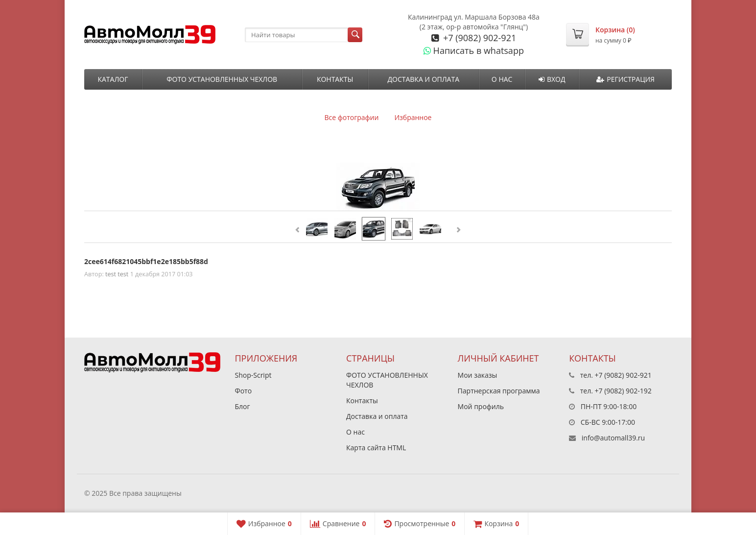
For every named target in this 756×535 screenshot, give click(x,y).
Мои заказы (478, 375)
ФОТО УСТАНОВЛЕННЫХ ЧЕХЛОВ (222, 79)
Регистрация (626, 79)
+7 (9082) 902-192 (623, 391)
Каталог (113, 79)
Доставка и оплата (423, 79)
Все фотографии (352, 117)
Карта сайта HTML (376, 448)
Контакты (335, 79)
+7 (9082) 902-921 (478, 38)
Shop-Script (253, 375)
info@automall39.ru (613, 438)
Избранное (413, 117)
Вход (552, 79)
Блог (243, 406)
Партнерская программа (499, 391)
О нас (502, 79)
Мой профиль (481, 406)
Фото (244, 391)
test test (117, 274)
